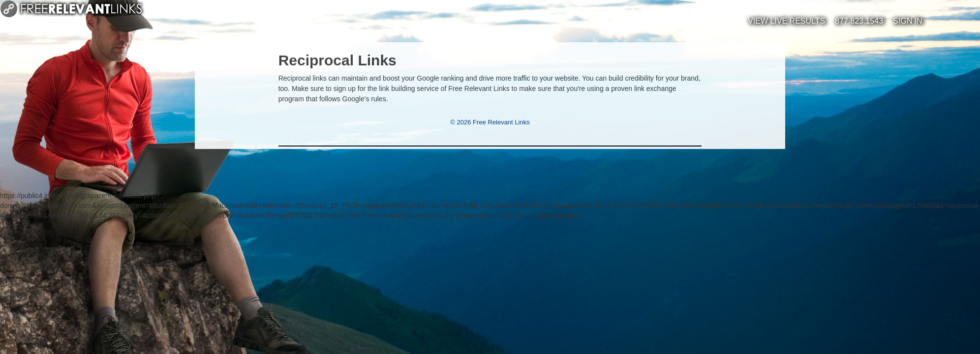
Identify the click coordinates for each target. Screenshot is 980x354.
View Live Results (786, 21)
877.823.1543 (859, 21)
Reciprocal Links (337, 60)
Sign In (908, 21)
